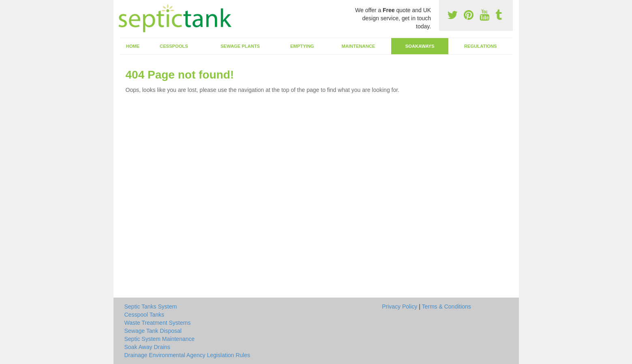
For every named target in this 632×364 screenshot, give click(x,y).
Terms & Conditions (446, 307)
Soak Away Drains (147, 347)
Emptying (302, 46)
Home (133, 46)
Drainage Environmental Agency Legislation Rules (187, 355)
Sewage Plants (240, 46)
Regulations (481, 46)
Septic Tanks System (151, 307)
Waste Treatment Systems (158, 323)
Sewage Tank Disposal (153, 331)
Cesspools (174, 46)
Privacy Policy (400, 307)
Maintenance (359, 46)
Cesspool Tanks (145, 315)
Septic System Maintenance (160, 339)
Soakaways (420, 46)
